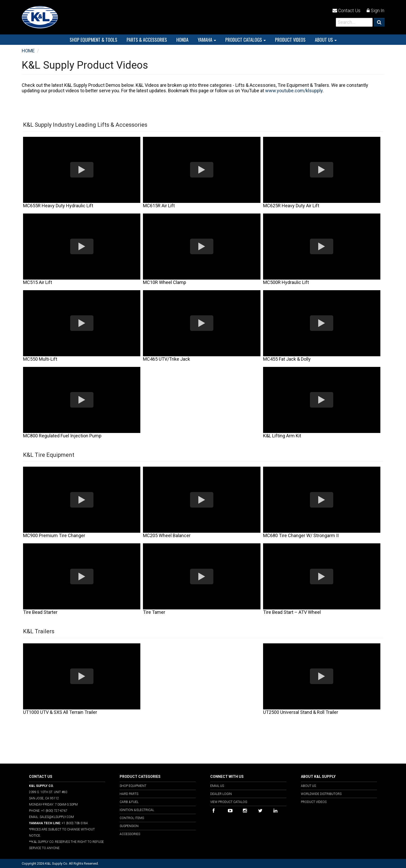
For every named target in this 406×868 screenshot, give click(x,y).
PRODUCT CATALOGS (244, 40)
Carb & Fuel (129, 802)
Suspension (129, 826)
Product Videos (314, 802)
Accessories (130, 834)
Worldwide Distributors (321, 794)
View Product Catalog (229, 802)
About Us (324, 40)
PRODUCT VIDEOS (290, 40)
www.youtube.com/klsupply (294, 91)
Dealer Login (221, 794)
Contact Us (346, 10)
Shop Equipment (133, 786)
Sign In (375, 10)
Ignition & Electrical (137, 810)
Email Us (217, 786)
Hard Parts (129, 794)
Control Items (132, 818)
